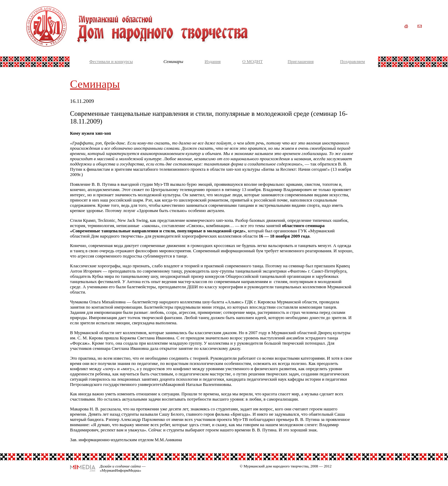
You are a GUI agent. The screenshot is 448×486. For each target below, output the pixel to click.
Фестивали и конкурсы (111, 62)
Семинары (95, 84)
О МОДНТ (252, 62)
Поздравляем (353, 62)
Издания (213, 62)
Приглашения (301, 62)
